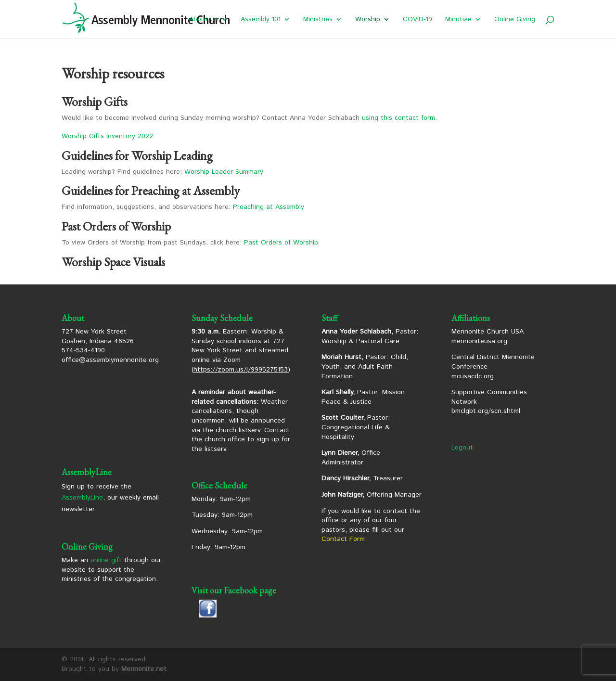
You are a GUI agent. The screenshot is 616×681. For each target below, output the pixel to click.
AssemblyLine (82, 498)
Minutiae (458, 20)
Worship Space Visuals (113, 262)
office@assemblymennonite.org (110, 360)
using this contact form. (399, 118)
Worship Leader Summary (224, 172)
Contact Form (343, 539)
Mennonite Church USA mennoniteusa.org (488, 336)
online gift (106, 560)
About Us (204, 20)
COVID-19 (417, 20)
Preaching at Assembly (269, 207)
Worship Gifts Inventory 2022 (107, 136)
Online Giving (515, 20)
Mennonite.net (144, 669)
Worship (368, 20)
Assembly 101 (261, 20)
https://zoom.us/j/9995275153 (241, 370)
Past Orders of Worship (281, 243)
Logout (462, 448)
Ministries (318, 20)
